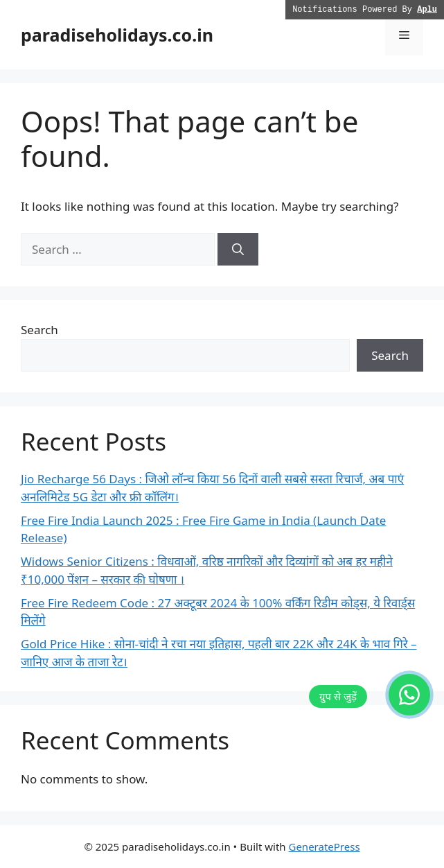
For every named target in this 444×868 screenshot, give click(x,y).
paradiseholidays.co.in (117, 35)
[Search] (238, 250)
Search (39, 330)
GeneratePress (324, 847)
